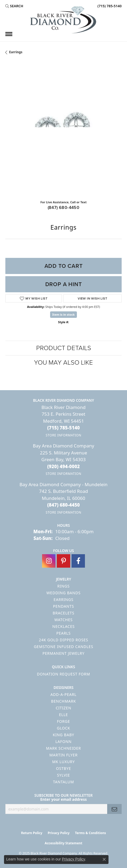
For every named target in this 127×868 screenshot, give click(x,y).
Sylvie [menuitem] (63, 775)
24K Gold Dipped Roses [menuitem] (63, 640)
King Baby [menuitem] (63, 735)
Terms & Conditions (91, 833)
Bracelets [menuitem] (64, 613)
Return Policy (32, 833)
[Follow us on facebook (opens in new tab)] (78, 561)
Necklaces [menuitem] (63, 626)
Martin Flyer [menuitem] (63, 755)
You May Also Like (63, 362)
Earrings (16, 52)
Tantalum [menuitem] (64, 782)
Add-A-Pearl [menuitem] (63, 694)
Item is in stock (63, 314)
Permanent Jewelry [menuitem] (63, 653)
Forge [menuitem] (64, 721)
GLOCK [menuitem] (63, 728)
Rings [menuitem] (63, 586)
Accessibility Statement (63, 843)
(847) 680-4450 (64, 207)
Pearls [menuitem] (63, 633)
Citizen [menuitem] (63, 708)
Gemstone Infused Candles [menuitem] (63, 647)
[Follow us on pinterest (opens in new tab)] (63, 561)
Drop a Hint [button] (64, 284)
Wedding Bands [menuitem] (63, 593)
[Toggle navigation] (9, 34)
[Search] (14, 6)
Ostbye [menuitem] (63, 768)
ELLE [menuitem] (63, 715)
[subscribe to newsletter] (114, 809)
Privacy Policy (59, 833)
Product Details (64, 348)
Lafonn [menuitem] (64, 741)
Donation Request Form (63, 674)
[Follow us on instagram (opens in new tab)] (49, 561)
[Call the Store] (63, 428)
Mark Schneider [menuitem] (64, 748)
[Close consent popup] (104, 859)
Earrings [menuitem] (63, 600)
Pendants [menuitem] (63, 606)
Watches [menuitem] (63, 620)
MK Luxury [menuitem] (64, 762)
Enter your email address (63, 799)
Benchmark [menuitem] (64, 701)
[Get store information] (63, 435)
